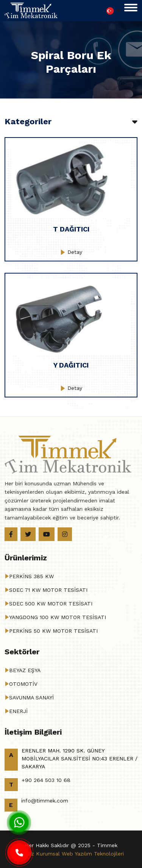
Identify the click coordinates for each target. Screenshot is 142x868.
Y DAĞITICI (71, 365)
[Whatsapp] (19, 822)
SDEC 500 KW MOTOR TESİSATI (51, 604)
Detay (71, 252)
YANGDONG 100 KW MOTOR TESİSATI (58, 617)
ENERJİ (18, 711)
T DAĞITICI (71, 229)
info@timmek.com (45, 801)
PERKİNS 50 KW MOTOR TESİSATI (53, 631)
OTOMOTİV (23, 684)
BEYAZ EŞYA (25, 670)
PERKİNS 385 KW (31, 576)
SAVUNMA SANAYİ (31, 698)
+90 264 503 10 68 (46, 780)
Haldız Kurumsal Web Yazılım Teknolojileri (71, 854)
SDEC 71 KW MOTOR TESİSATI (48, 590)
